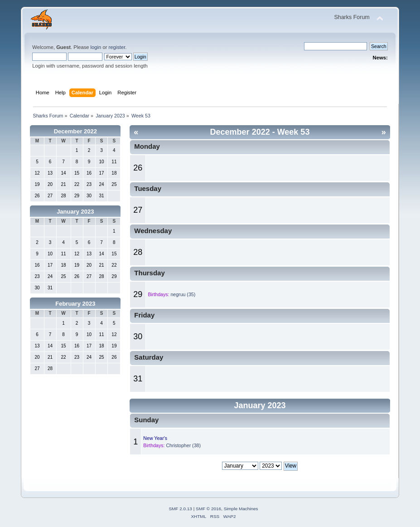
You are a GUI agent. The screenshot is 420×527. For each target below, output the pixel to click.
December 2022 (75, 131)
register (117, 47)
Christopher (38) (183, 445)
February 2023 (75, 304)
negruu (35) (183, 294)
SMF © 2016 (208, 509)
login (96, 47)
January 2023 (75, 212)
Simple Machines (241, 509)
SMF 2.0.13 (180, 509)
